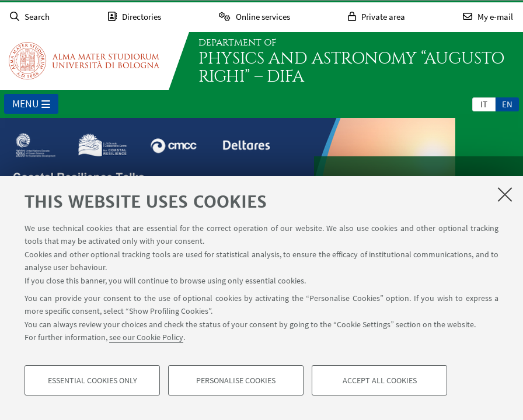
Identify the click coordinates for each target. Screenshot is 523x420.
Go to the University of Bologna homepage (84, 61)
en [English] (507, 104)
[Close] (505, 194)
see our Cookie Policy (146, 337)
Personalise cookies (236, 380)
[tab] (484, 104)
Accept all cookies (380, 380)
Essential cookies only (93, 380)
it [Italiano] (484, 104)
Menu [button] (31, 104)
